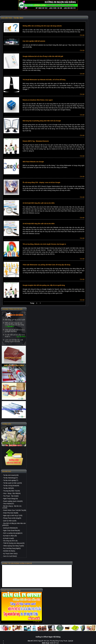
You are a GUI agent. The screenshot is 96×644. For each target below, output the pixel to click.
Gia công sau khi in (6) (10, 541)
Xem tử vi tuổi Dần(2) (10, 556)
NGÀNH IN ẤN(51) (9, 551)
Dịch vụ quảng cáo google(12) (13, 533)
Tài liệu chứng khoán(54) (11, 486)
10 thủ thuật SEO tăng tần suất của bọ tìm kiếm (39, 203)
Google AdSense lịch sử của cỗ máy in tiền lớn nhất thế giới (43, 56)
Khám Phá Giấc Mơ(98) (11, 513)
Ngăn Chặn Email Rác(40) (12, 531)
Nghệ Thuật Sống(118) (11, 499)
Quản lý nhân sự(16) (10, 521)
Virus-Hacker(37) (9, 504)
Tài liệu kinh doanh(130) (11, 475)
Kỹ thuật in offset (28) (10, 536)
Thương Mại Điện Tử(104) (12, 491)
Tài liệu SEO (18, 18)
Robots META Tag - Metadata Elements (36, 141)
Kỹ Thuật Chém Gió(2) (10, 554)
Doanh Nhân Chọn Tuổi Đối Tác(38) (15, 510)
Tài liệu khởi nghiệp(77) (11, 480)
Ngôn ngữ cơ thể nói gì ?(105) (13, 516)
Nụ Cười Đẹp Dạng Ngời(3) (12, 548)
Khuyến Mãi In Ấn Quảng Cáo (11, 590)
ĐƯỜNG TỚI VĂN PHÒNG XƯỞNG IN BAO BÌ (17, 563)
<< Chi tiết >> (37, 622)
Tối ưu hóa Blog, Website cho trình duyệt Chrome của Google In (44, 244)
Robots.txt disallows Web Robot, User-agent (38, 100)
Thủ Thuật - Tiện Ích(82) (11, 496)
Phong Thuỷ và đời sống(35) (12, 518)
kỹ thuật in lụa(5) (8, 538)
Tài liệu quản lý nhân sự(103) (13, 483)
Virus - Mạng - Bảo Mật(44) (12, 493)
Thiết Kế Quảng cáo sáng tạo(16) (14, 543)
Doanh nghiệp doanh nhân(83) (13, 501)
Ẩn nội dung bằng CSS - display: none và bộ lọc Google (41, 182)
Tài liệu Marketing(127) (11, 478)
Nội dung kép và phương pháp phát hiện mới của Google (42, 121)
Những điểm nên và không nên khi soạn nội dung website (42, 26)
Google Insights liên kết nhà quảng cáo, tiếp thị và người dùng (44, 285)
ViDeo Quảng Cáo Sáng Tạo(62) (14, 546)
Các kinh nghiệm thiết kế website (34, 41)
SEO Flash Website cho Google (33, 162)
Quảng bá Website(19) (10, 528)
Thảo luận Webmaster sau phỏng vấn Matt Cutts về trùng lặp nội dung (46, 265)
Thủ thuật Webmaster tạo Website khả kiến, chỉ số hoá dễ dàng (44, 80)
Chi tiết (82, 35)
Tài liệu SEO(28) (8, 488)
